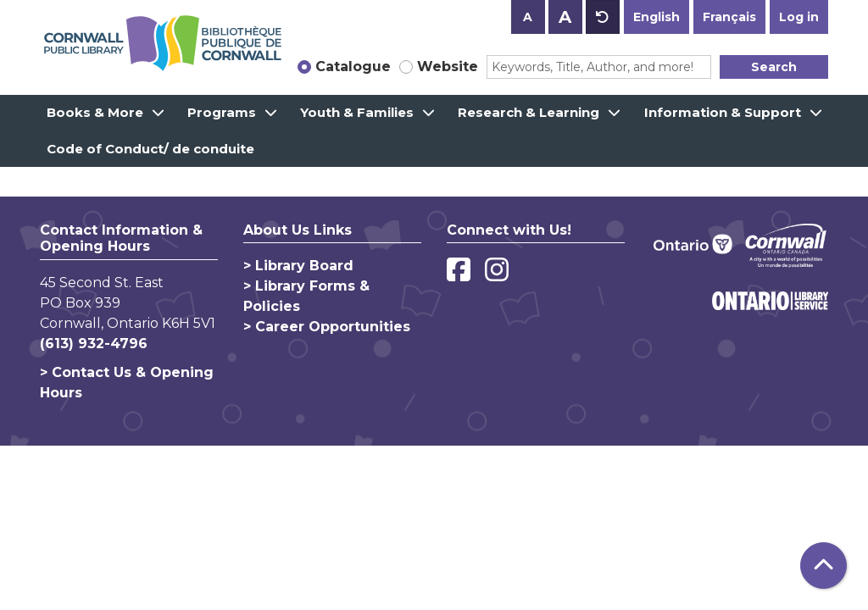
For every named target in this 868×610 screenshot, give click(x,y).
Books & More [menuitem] (95, 112)
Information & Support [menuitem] (723, 112)
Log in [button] (799, 17)
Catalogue (353, 67)
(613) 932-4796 (94, 344)
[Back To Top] (823, 566)
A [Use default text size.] (603, 17)
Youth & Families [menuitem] (357, 112)
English (657, 17)
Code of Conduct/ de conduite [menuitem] (150, 149)
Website (448, 67)
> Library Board (298, 266)
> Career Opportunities (327, 327)
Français (729, 17)
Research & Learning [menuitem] (529, 112)
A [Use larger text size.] (565, 17)
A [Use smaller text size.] (528, 17)
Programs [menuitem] (222, 112)
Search (774, 67)
